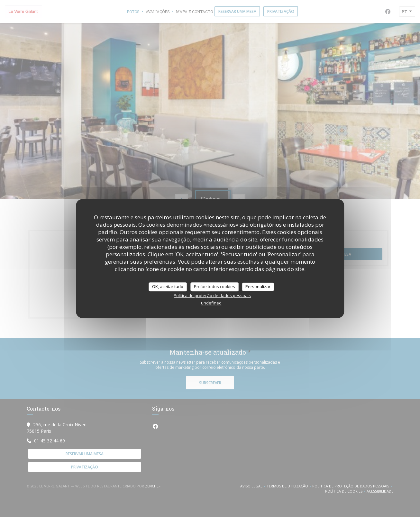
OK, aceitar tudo (168, 286)
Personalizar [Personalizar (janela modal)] (258, 286)
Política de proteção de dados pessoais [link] (212, 295)
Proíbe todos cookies (215, 286)
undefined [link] (211, 303)
